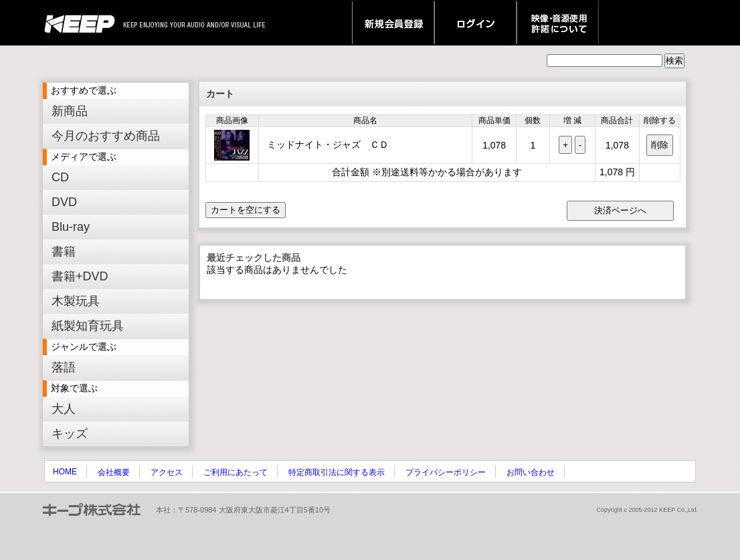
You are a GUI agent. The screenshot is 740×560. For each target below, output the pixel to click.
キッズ (70, 434)
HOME (65, 472)
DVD (64, 202)
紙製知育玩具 (88, 326)
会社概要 (114, 472)
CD (60, 177)
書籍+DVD (80, 276)
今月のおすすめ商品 (106, 136)
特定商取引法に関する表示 (337, 472)
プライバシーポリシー (446, 472)
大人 (64, 409)
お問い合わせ (531, 472)
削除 (660, 145)
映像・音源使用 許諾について (558, 23)
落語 (64, 367)
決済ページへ (620, 210)
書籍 (64, 252)
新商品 (70, 111)
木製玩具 (76, 301)
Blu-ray (71, 227)
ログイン (475, 23)
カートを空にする (246, 210)
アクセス (167, 472)
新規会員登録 (393, 23)
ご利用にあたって (236, 472)
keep (83, 23)
